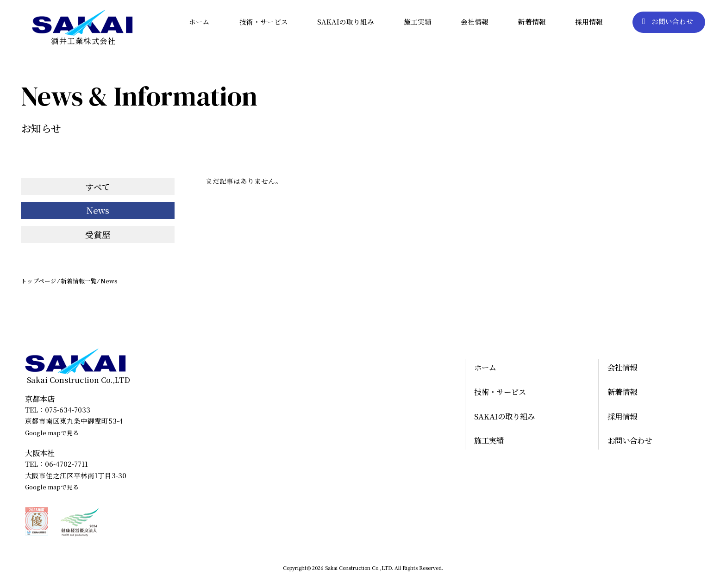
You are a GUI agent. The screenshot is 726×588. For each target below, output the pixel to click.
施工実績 (418, 22)
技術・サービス (264, 22)
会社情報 (475, 22)
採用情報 (589, 22)
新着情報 (532, 22)
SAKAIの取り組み (346, 22)
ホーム (199, 22)
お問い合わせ (668, 21)
